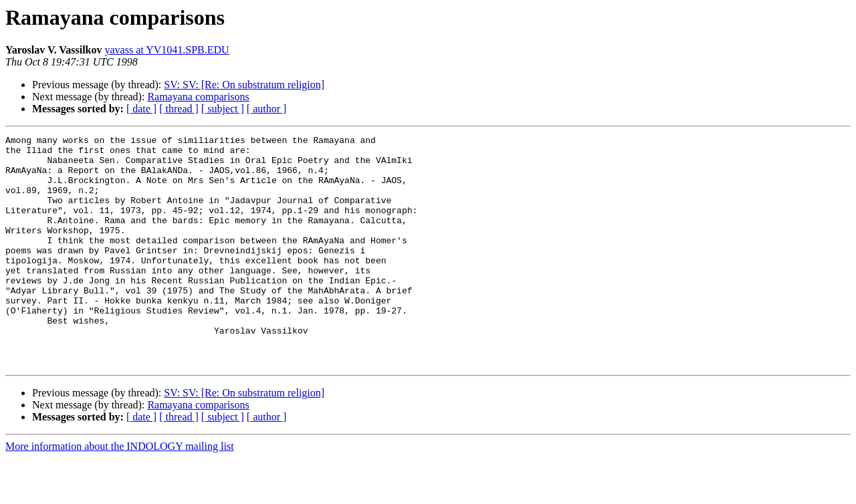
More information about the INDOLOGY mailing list (120, 492)
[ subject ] (223, 109)
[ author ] (267, 109)
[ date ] (141, 109)
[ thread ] (179, 109)
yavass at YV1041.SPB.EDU (167, 50)
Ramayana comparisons (198, 97)
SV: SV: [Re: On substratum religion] (244, 85)
